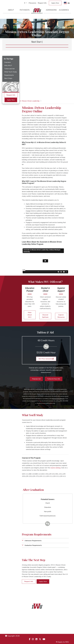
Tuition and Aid (9, 69)
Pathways (25, 10)
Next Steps (8, 78)
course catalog (55, 468)
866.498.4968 (40, 625)
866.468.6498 (37, 622)
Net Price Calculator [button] (46, 359)
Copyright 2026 (12, 636)
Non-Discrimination (12, 627)
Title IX (8, 624)
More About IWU (30, 315)
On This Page (9, 59)
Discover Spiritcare (45, 316)
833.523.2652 (37, 630)
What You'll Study (11, 72)
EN (67, 3)
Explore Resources (61, 316)
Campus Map (64, 627)
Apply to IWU (62, 642)
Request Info (42, 3)
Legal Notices (10, 622)
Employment (10, 630)
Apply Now (55, 3)
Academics (64, 10)
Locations (65, 624)
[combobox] (67, 3)
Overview (7, 62)
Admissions (51, 10)
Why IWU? (8, 66)
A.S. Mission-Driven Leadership (29, 101)
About (11, 10)
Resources (32, 3)
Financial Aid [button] (36, 379)
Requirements (9, 75)
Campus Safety (63, 630)
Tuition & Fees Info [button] (54, 379)
